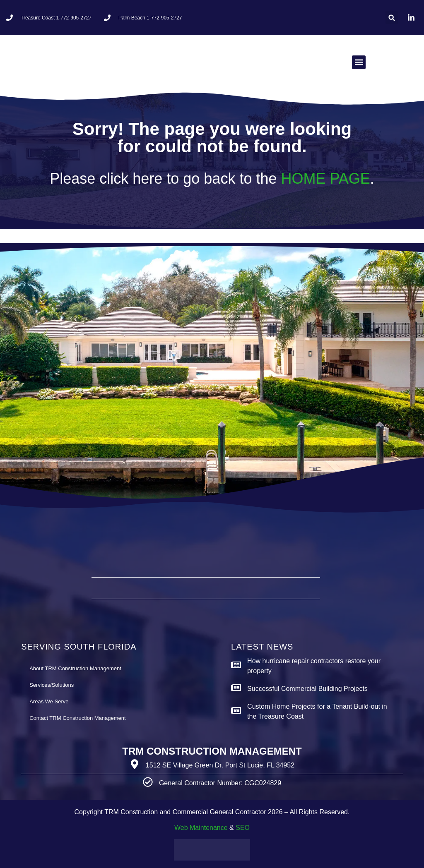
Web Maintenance (201, 828)
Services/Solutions (52, 685)
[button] (392, 18)
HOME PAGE (325, 179)
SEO (243, 828)
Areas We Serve (49, 701)
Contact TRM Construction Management (77, 718)
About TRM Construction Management (75, 668)
